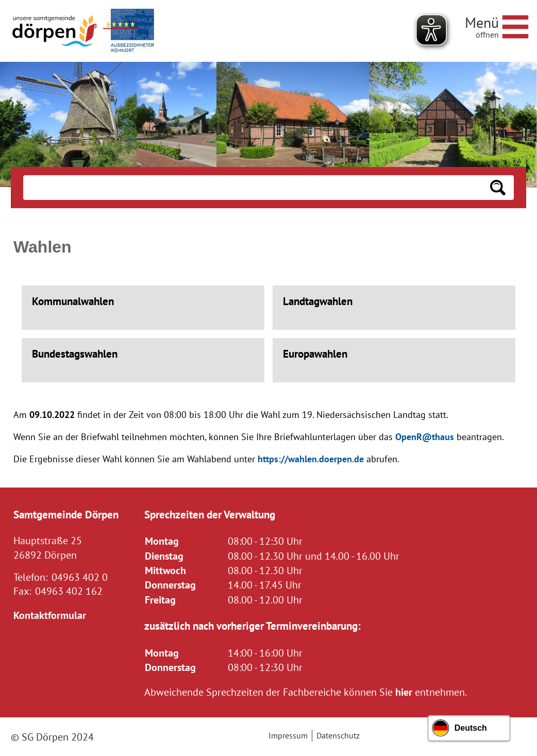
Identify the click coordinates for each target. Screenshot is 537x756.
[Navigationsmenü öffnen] (497, 25)
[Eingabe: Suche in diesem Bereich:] (253, 188)
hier (404, 692)
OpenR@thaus (425, 437)
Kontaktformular (50, 615)
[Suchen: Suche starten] (498, 188)
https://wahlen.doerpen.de (311, 459)
